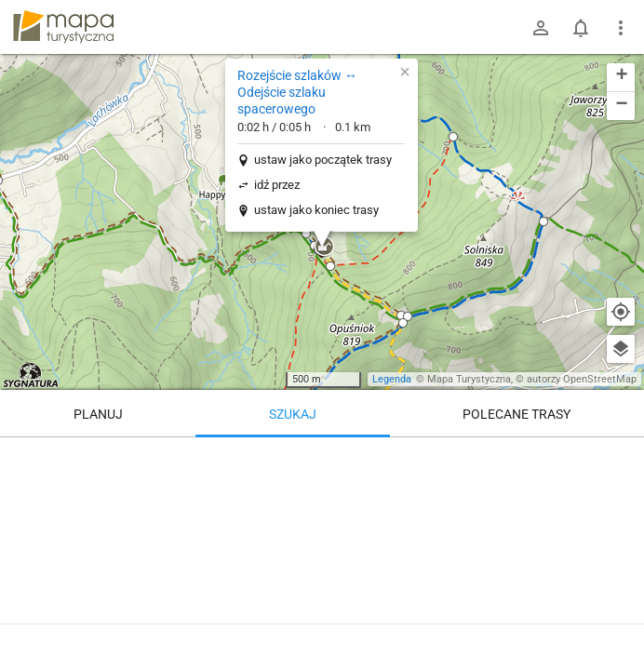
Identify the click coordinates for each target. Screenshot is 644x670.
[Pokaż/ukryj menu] (621, 28)
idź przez (277, 185)
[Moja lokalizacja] (621, 312)
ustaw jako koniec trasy (316, 210)
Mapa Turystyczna (469, 379)
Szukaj (293, 414)
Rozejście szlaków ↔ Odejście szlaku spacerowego (297, 92)
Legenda (392, 379)
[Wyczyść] (621, 458)
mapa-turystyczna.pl (63, 27)
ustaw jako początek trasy (323, 160)
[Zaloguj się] (541, 28)
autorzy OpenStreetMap (582, 379)
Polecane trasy (517, 414)
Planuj (98, 414)
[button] (453, 137)
